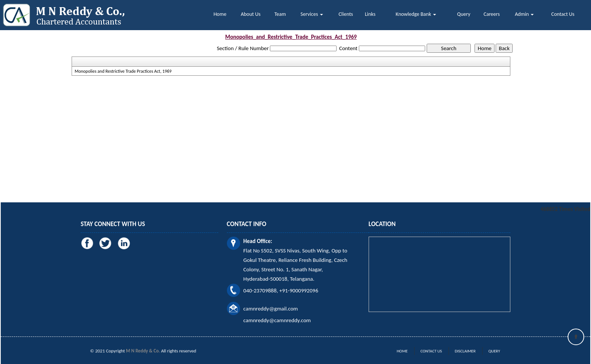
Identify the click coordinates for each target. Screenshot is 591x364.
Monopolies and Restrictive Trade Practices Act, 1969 (123, 71)
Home (220, 14)
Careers (492, 14)
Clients (346, 14)
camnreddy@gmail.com (271, 309)
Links (370, 14)
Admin (524, 14)
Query (464, 14)
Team (280, 14)
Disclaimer (459, 351)
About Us (251, 14)
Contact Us (563, 14)
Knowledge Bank (416, 14)
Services (312, 14)
